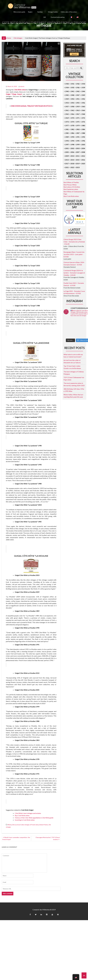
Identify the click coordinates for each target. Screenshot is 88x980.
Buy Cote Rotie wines (22, 815)
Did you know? (17, 825)
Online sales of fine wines (69, 12)
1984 (83, 129)
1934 (67, 88)
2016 (83, 160)
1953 (67, 103)
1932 (78, 84)
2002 (72, 148)
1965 (67, 114)
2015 (78, 160)
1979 (78, 126)
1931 (72, 84)
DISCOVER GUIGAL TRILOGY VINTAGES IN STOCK (31, 106)
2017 (67, 164)
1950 (72, 99)
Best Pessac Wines (70, 185)
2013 (67, 160)
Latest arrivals (74, 231)
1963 (78, 110)
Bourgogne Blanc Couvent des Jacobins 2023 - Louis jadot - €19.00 (74, 254)
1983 (78, 129)
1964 (83, 110)
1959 (78, 107)
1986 (72, 133)
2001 (67, 148)
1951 (78, 99)
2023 (78, 167)
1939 (83, 88)
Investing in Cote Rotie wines (25, 820)
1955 (78, 103)
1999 (78, 145)
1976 (83, 122)
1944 (83, 91)
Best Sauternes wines (71, 189)
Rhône (10, 825)
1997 (67, 145)
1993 (67, 141)
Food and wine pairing (58, 17)
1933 (83, 84)
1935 (72, 88)
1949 (83, 95)
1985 (67, 133)
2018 (72, 164)
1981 (67, 129)
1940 (67, 91)
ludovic (21, 86)
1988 (83, 133)
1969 (67, 118)
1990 (72, 137)
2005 (67, 152)
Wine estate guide (19, 12)
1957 (67, 107)
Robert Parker (44, 825)
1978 (72, 126)
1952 (83, 99)
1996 (83, 141)
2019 (78, 164)
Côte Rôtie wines (20, 90)
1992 (83, 137)
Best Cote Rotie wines (71, 196)
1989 (67, 137)
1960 (83, 107)
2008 (83, 152)
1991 (78, 137)
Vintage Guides (53, 12)
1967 (78, 114)
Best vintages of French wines (30, 825)
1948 (72, 95)
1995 (78, 141)
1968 (83, 114)
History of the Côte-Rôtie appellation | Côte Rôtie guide (34, 818)
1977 (67, 126)
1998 (72, 145)
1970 (72, 118)
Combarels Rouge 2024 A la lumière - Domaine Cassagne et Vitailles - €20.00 (74, 273)
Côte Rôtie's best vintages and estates (28, 813)
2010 (72, 156)
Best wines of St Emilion (72, 187)
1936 (78, 88)
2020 (83, 164)
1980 (83, 126)
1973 (67, 122)
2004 (83, 148)
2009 (67, 156)
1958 (72, 107)
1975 (78, 122)
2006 (72, 152)
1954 (72, 103)
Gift (45, 17)
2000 (83, 145)
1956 (83, 103)
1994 (72, 141)
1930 (67, 84)
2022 (72, 167)
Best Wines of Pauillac (71, 182)
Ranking (40, 12)
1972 (83, 118)
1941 (72, 91)
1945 (67, 95)
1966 (72, 114)
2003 (78, 148)
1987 (78, 133)
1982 (72, 129)
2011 (78, 156)
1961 (67, 110)
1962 (72, 110)
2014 (72, 160)
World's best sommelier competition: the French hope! (16, 838)
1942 (78, 91)
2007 (78, 152)
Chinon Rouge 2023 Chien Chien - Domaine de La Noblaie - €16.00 (74, 242)
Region (30, 12)
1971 (78, 118)
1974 (72, 122)
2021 (67, 167)
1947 (78, 95)
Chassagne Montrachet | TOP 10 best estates (48, 838)
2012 (83, 156)
